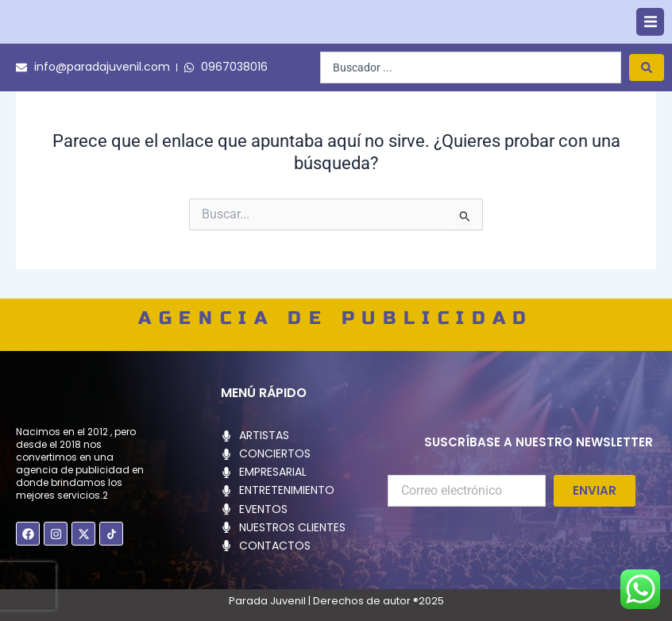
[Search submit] (647, 98)
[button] (650, 37)
